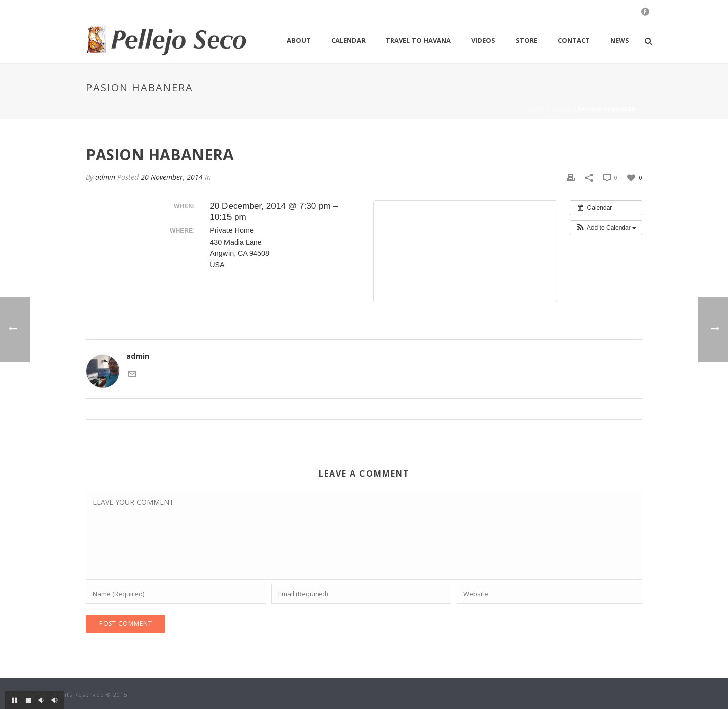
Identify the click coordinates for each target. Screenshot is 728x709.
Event (561, 109)
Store (527, 40)
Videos (483, 40)
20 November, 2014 (172, 177)
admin (105, 177)
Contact (574, 40)
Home (536, 109)
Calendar (348, 40)
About (299, 40)
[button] (606, 228)
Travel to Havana (418, 40)
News (620, 40)
